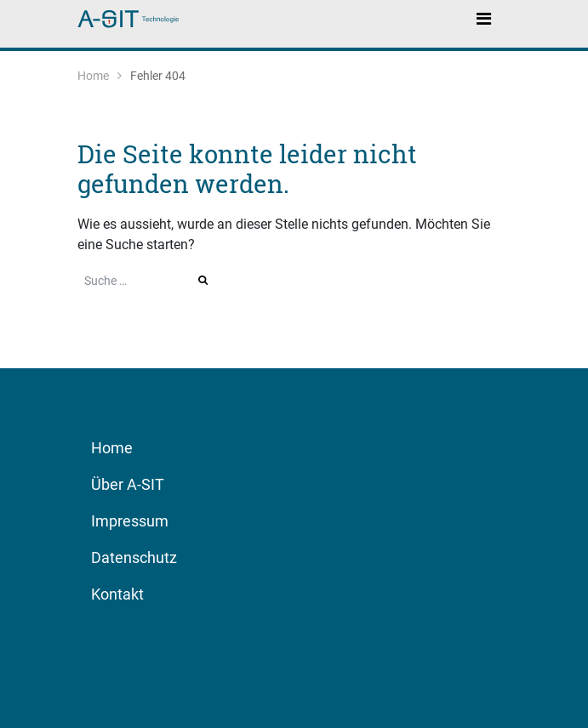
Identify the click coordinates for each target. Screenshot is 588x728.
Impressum (130, 521)
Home (93, 76)
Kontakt (117, 594)
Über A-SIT (128, 484)
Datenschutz (134, 557)
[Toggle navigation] (484, 18)
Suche (204, 280)
